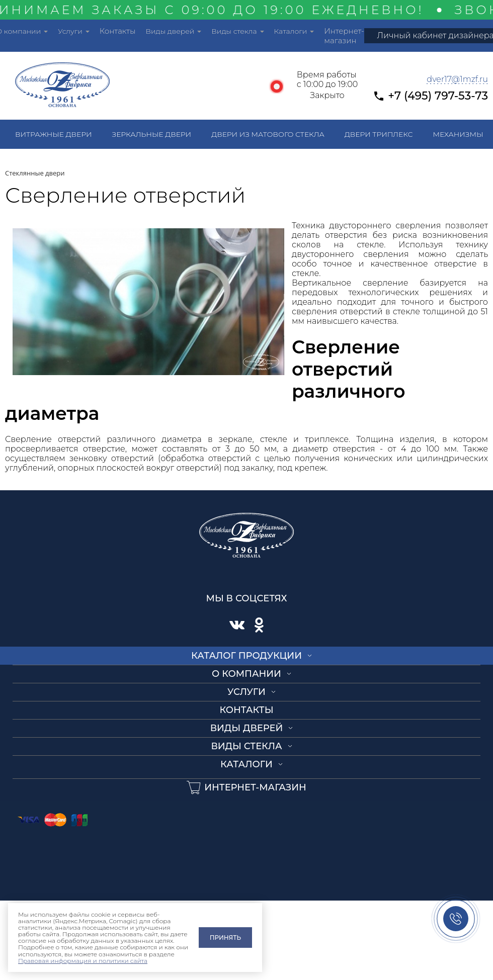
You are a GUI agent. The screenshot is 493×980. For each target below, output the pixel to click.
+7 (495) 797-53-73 (438, 96)
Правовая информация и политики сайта (83, 961)
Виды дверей (170, 31)
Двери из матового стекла (268, 134)
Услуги (70, 31)
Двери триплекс (379, 134)
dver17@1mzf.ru (457, 79)
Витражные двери (54, 134)
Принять (225, 938)
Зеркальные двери (152, 134)
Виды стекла (234, 31)
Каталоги (291, 31)
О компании (247, 674)
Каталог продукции (247, 656)
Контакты (118, 31)
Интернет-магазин (344, 36)
